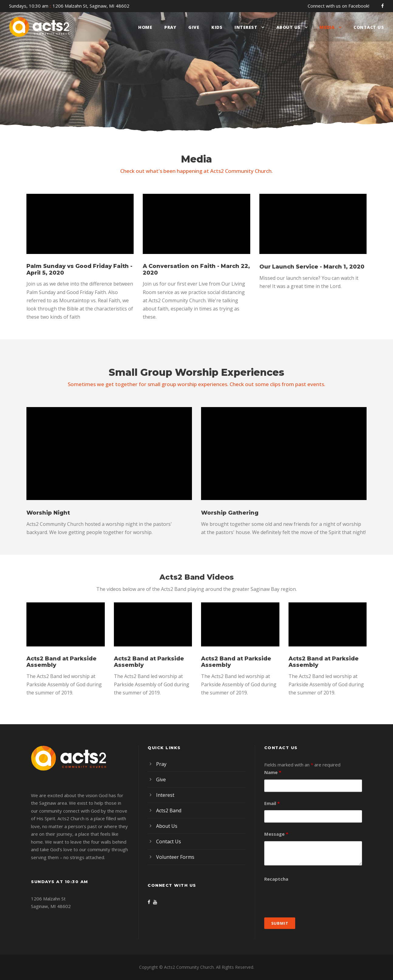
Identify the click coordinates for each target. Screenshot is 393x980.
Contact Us (369, 27)
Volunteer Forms (175, 857)
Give (194, 27)
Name (273, 772)
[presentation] (310, 898)
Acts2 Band (169, 810)
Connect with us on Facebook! (338, 6)
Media (327, 27)
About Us (289, 27)
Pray (170, 27)
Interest (246, 27)
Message (276, 834)
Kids (217, 27)
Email (272, 803)
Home (145, 27)
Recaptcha (276, 879)
